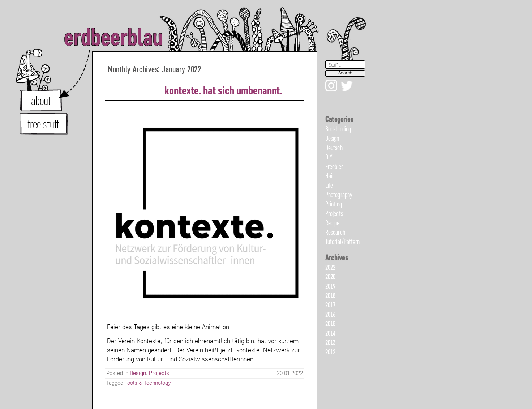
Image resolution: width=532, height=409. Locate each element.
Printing (334, 205)
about (41, 102)
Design (138, 374)
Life (329, 186)
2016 (330, 315)
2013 (330, 343)
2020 (330, 277)
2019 (330, 287)
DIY (329, 158)
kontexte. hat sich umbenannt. (223, 91)
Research (335, 233)
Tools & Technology (148, 383)
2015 (330, 324)
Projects (159, 374)
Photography (339, 195)
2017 (330, 306)
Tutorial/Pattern (343, 242)
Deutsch (334, 148)
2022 (330, 268)
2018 (330, 296)
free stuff (43, 125)
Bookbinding (338, 129)
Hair (330, 176)
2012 (330, 353)
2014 (330, 334)
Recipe (332, 223)
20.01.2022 (290, 374)
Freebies (334, 167)
